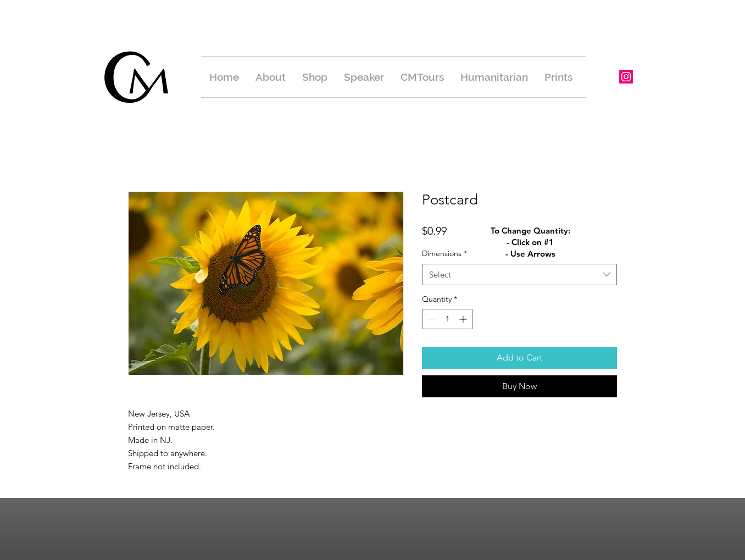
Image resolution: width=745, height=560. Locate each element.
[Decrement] (430, 319)
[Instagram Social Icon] (626, 77)
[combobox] (519, 275)
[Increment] (464, 319)
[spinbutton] (447, 319)
